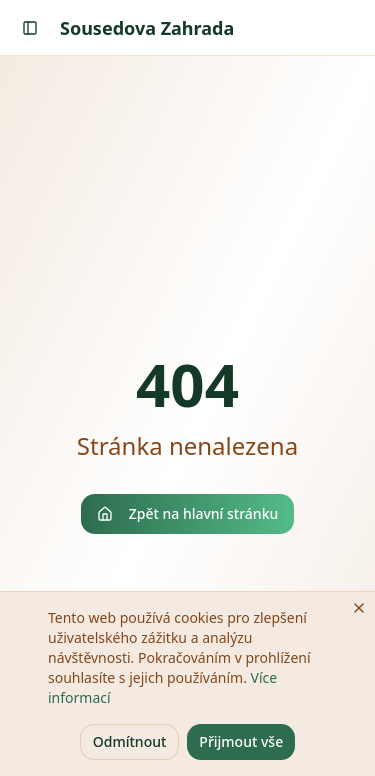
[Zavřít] (359, 608)
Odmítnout (130, 741)
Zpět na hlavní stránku (188, 513)
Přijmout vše (241, 741)
